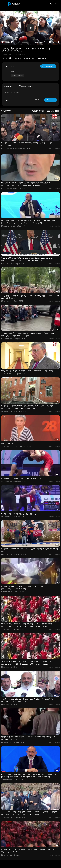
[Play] (3, 42)
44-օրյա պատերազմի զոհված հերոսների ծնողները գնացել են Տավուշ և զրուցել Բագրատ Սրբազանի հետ (29, 813)
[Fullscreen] (58, 42)
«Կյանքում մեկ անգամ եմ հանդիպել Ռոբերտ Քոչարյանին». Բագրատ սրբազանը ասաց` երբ (28, 700)
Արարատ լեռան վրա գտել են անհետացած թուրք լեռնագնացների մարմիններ (23, 588)
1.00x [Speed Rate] (42, 42)
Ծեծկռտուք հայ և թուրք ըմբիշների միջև (19, 514)
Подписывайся (48, 66)
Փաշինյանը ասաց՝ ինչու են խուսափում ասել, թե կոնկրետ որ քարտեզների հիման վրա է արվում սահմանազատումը (28, 775)
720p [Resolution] (54, 42)
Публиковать (51, 100)
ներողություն (7, 443)
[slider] (22, 42)
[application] (30, 28)
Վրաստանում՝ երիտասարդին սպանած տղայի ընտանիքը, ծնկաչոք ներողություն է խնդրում (27, 334)
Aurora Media (12, 66)
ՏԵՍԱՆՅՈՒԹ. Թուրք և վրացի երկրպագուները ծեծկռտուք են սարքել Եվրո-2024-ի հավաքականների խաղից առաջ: (28, 625)
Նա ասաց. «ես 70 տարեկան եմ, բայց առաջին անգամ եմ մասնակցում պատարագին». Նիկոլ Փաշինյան (26, 184)
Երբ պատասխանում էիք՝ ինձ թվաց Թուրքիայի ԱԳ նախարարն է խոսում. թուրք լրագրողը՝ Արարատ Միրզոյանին (30, 222)
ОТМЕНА (38, 100)
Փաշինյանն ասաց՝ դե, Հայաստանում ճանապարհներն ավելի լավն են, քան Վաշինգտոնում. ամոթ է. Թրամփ (29, 259)
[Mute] (50, 42)
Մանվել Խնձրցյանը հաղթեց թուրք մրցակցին (21, 479)
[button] (56, 4)
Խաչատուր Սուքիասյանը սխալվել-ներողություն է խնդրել (27, 371)
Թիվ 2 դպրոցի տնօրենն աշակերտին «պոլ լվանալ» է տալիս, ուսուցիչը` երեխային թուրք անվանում (28, 407)
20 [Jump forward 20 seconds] (46, 42)
